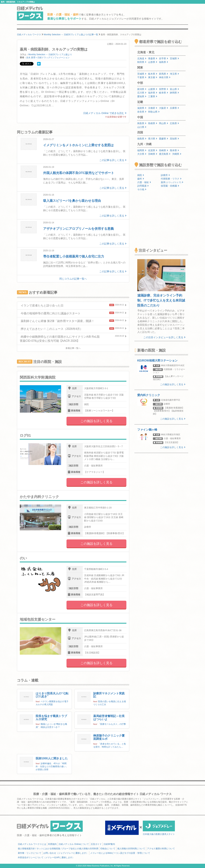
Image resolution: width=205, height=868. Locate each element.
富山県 (174, 89)
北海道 (142, 59)
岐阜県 (164, 93)
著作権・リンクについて (30, 853)
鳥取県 (142, 123)
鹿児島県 (165, 154)
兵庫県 (174, 108)
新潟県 (142, 89)
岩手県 (164, 59)
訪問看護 (143, 186)
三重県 (153, 96)
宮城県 (174, 59)
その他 (142, 189)
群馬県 (164, 74)
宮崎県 (153, 154)
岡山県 (164, 123)
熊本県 (174, 150)
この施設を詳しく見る (96, 421)
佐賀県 (153, 150)
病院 (141, 175)
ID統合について (108, 849)
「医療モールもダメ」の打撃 (112, 724)
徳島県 (142, 139)
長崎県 (164, 150)
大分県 (142, 154)
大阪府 (164, 108)
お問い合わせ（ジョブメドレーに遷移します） (66, 853)
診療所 (165, 175)
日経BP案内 (109, 844)
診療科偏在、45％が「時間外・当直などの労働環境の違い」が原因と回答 (52, 766)
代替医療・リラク (171, 179)
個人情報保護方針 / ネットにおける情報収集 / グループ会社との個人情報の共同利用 (58, 849)
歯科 (141, 179)
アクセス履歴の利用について (161, 849)
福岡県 (142, 150)
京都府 (153, 108)
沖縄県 (177, 154)
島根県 (153, 123)
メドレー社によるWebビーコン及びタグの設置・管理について (120, 853)
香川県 (153, 139)
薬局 (172, 182)
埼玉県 (174, 74)
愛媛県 (164, 139)
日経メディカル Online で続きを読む (105, 113)
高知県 (174, 139)
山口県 (142, 127)
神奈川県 (165, 77)
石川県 (142, 93)
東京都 (153, 77)
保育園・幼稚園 (170, 186)
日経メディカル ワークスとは (32, 844)
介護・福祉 (144, 182)
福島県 (164, 62)
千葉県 (142, 77)
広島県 (174, 123)
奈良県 (142, 112)
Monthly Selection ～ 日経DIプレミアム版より (50, 54)
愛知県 (142, 96)
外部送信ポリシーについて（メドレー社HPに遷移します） (46, 857)
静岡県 (174, 93)
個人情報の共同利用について (131, 849)
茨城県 (142, 74)
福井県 (153, 93)
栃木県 (153, 74)
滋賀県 (142, 108)
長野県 (164, 89)
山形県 (153, 62)
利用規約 (52, 844)
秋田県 (142, 62)
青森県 (153, 59)
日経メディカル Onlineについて (74, 844)
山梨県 (153, 89)
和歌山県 (154, 112)
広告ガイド (96, 844)
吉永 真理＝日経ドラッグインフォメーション (48, 58)
